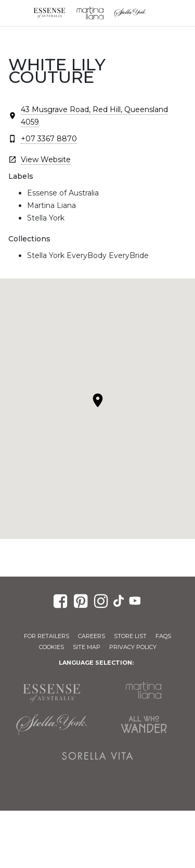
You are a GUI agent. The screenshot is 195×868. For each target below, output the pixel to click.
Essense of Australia (49, 13)
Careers (92, 636)
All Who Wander (144, 725)
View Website (46, 160)
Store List (130, 636)
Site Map (87, 647)
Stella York (131, 13)
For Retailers (47, 636)
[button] (98, 400)
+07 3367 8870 (49, 139)
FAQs (163, 636)
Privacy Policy (133, 647)
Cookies (51, 647)
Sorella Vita (98, 756)
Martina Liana (90, 13)
